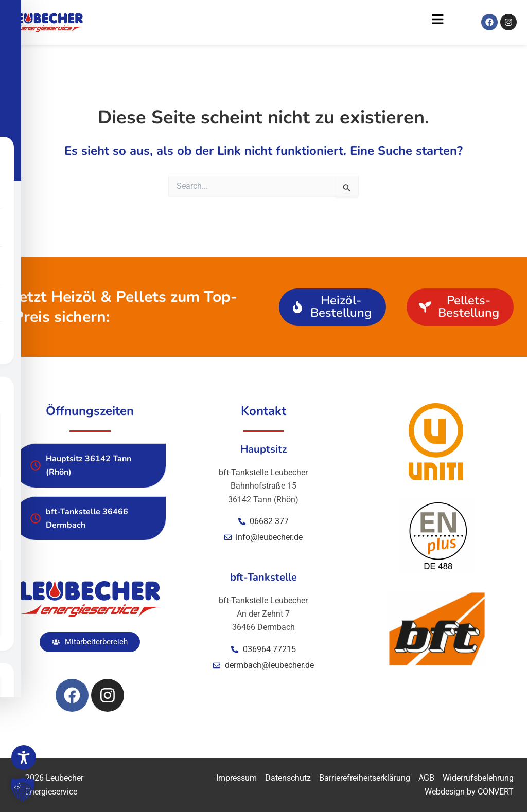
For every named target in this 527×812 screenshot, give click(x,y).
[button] (269, 22)
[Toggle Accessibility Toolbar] (24, 757)
